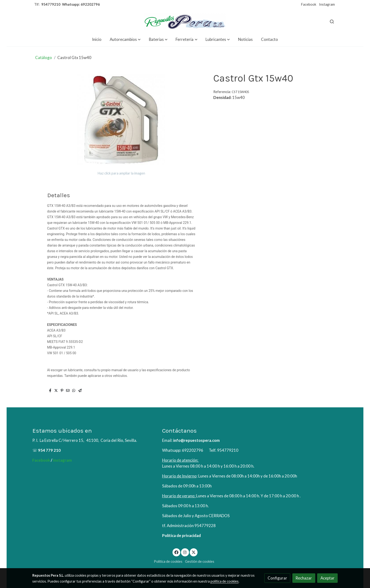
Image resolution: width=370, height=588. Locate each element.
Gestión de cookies (200, 561)
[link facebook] (177, 552)
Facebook (309, 4)
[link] (185, 21)
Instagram (327, 4)
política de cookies (225, 581)
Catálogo (44, 58)
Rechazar (304, 578)
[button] (125, 39)
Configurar (277, 578)
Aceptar (328, 578)
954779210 (51, 4)
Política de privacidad (181, 535)
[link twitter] (194, 552)
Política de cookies (168, 561)
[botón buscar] (332, 21)
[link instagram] (185, 552)
